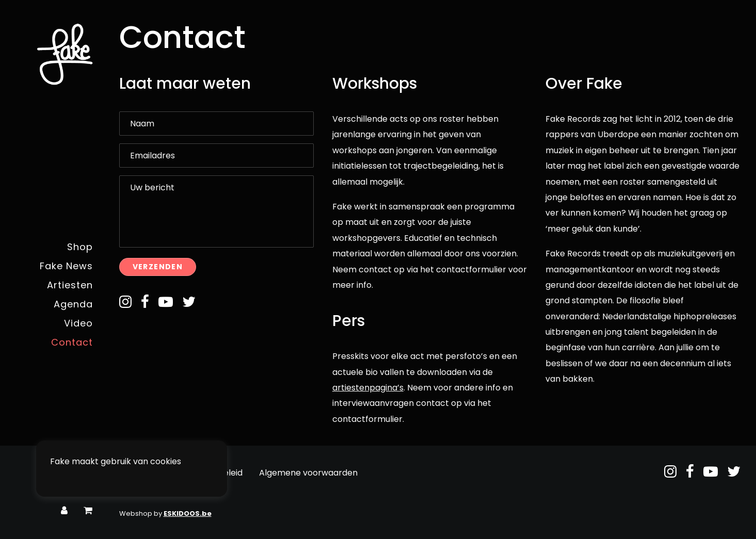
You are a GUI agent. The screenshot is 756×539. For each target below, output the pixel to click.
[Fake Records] (49, 54)
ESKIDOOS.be (188, 513)
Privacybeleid (147, 473)
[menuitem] (65, 511)
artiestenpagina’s (368, 388)
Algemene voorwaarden (308, 473)
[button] (125, 305)
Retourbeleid (216, 473)
